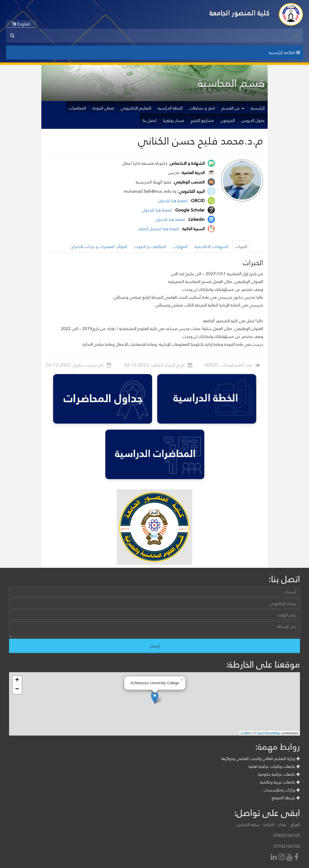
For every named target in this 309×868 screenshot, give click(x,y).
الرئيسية (258, 108)
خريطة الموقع (286, 798)
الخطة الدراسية (170, 108)
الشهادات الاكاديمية (211, 246)
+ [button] (17, 680)
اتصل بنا (150, 120)
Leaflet (246, 733)
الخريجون (228, 120)
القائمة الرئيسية (284, 52)
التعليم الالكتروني (136, 108)
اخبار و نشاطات (202, 108)
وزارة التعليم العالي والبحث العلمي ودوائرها (261, 758)
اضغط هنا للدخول (173, 201)
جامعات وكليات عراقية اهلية (274, 766)
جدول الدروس (253, 120)
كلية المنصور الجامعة (240, 13)
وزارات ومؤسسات (282, 790)
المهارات (180, 246)
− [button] (17, 689)
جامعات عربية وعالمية (280, 782)
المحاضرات (77, 108)
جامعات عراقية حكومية (279, 774)
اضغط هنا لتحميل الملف (159, 229)
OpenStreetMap (269, 733)
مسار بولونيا (174, 120)
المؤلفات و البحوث (150, 246)
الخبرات (241, 246)
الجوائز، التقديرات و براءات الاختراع (99, 246)
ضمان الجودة (103, 108)
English (21, 24)
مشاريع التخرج (202, 120)
